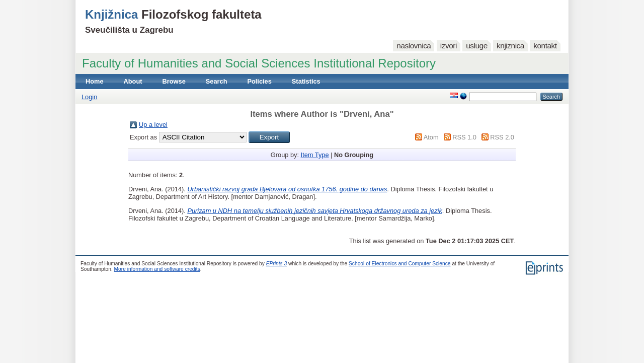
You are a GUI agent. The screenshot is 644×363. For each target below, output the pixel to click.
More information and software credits (157, 269)
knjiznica (510, 46)
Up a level (153, 125)
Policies (259, 81)
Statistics (306, 81)
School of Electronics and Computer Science (400, 264)
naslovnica (414, 46)
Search (217, 81)
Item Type (315, 155)
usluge (477, 46)
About (133, 81)
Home (95, 81)
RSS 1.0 (464, 137)
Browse (174, 81)
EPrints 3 (277, 264)
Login (89, 97)
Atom (431, 137)
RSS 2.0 (502, 137)
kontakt (545, 46)
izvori (449, 46)
